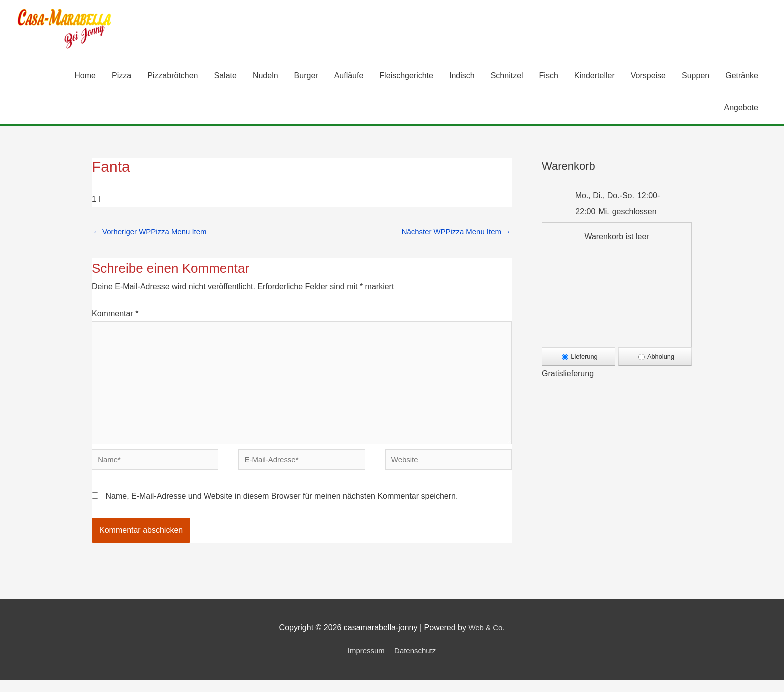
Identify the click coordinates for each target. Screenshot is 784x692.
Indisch (462, 76)
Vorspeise (648, 76)
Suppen (696, 76)
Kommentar (115, 316)
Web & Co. (487, 640)
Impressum (365, 663)
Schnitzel (507, 76)
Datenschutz (417, 663)
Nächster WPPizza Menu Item (452, 233)
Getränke (742, 76)
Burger (306, 76)
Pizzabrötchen (173, 76)
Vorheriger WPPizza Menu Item (154, 233)
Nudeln (266, 76)
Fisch (549, 76)
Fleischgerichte (406, 76)
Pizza (122, 76)
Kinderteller (595, 76)
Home (85, 76)
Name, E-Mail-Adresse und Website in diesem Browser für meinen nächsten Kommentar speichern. (282, 509)
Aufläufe (349, 76)
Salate (226, 76)
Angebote (741, 108)
